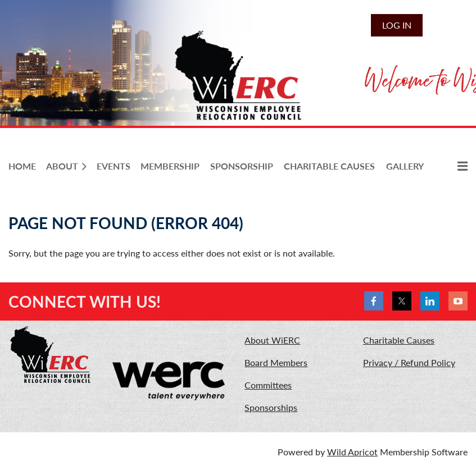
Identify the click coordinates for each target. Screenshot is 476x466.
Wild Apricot (352, 452)
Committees (268, 385)
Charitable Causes (399, 340)
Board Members (276, 362)
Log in (397, 25)
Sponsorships (271, 407)
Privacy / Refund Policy (409, 362)
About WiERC (272, 340)
